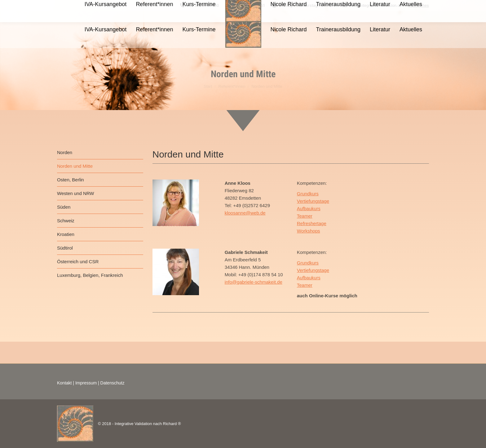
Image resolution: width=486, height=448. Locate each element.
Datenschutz (113, 383)
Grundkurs (308, 194)
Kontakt (64, 383)
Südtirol (65, 248)
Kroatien (66, 234)
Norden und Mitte (75, 166)
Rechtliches (419, 5)
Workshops (309, 231)
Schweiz (66, 221)
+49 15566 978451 (245, 5)
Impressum (86, 383)
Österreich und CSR (78, 262)
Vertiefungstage (313, 201)
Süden (64, 207)
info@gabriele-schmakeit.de (254, 282)
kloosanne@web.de (245, 213)
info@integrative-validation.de (372, 5)
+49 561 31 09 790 (199, 5)
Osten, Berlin (71, 180)
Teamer (305, 216)
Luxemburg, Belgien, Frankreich (90, 275)
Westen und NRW (76, 193)
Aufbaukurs (309, 208)
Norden (65, 152)
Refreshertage (312, 223)
